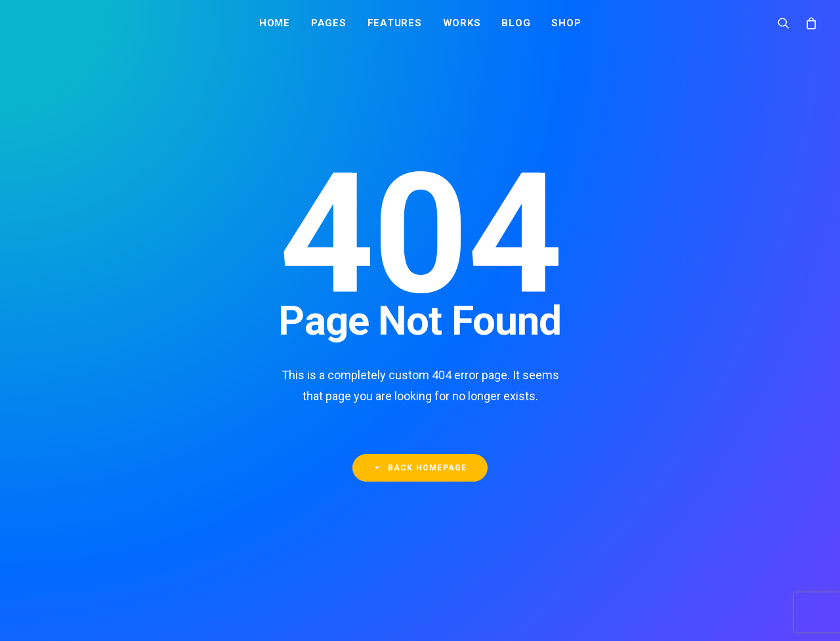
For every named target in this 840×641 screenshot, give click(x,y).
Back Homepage (420, 390)
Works (462, 24)
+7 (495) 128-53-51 (636, 593)
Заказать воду (632, 538)
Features (395, 24)
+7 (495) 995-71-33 (636, 609)
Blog (516, 24)
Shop (566, 24)
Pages (329, 24)
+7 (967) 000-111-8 (637, 577)
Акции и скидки (495, 609)
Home (275, 24)
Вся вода (482, 554)
